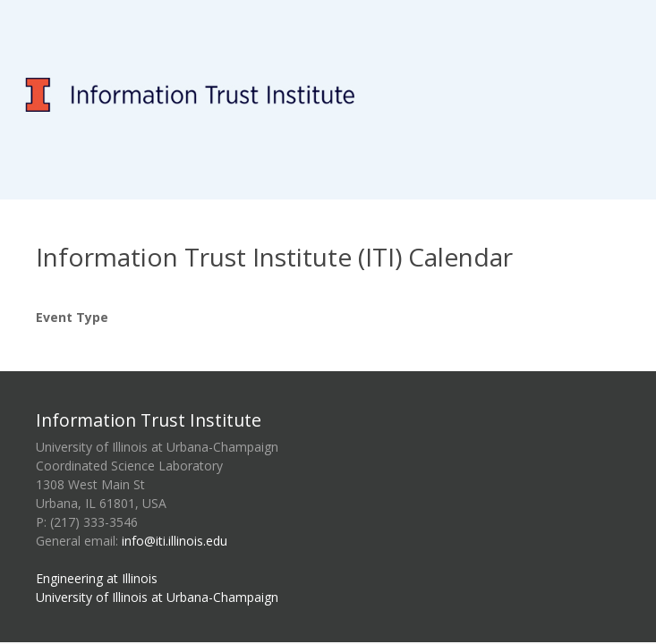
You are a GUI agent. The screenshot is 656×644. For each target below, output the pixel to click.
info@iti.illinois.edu (175, 541)
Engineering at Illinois (97, 578)
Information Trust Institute (149, 420)
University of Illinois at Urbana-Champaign (157, 597)
